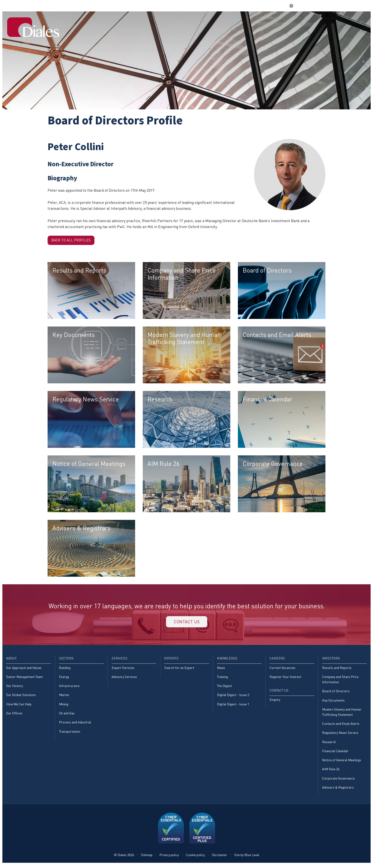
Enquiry (275, 702)
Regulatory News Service (340, 735)
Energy (64, 679)
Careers (296, 22)
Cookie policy (195, 858)
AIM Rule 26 (331, 772)
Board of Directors (336, 693)
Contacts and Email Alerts (341, 726)
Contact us (186, 623)
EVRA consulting (321, 6)
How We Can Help (19, 706)
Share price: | (261, 6)
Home (156, 22)
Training (222, 679)
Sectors (195, 22)
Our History (15, 688)
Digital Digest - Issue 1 (233, 706)
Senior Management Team (25, 679)
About (174, 22)
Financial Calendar (335, 753)
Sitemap (147, 858)
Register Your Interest (285, 679)
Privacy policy (169, 858)
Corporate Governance (338, 781)
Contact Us (351, 22)
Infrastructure (69, 688)
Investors (321, 22)
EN (294, 6)
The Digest (224, 688)
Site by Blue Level (247, 858)
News (221, 670)
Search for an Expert (179, 670)
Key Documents (333, 702)
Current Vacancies (282, 670)
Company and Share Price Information (340, 681)
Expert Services (123, 670)
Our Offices (14, 715)
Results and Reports (337, 670)
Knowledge (269, 22)
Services (219, 22)
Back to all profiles (72, 240)
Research (329, 744)
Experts (242, 22)
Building (65, 670)
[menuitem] (156, 23)
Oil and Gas (67, 715)
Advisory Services (124, 679)
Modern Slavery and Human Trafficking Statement (342, 714)
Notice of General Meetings (342, 763)
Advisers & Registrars (338, 790)
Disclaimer (219, 858)
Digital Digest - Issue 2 (233, 697)
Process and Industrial (75, 724)
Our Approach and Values (24, 670)
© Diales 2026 (124, 858)
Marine (64, 697)
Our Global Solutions (21, 697)
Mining (64, 706)
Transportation (70, 734)
